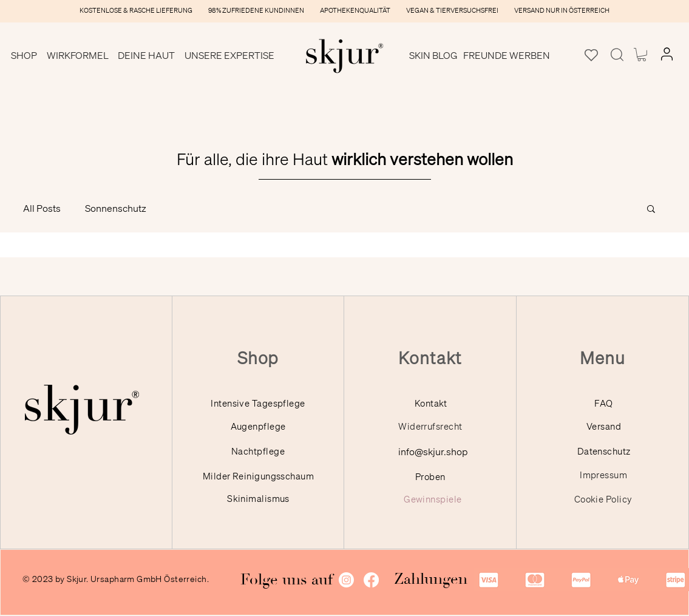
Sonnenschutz (116, 208)
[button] (25, 55)
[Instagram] (346, 580)
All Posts (42, 208)
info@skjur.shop (433, 452)
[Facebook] (371, 580)
